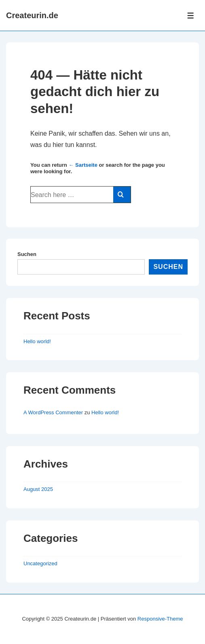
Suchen (27, 254)
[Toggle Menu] (191, 16)
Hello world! (37, 341)
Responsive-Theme (160, 619)
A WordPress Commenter (53, 412)
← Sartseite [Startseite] (83, 165)
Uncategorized (40, 563)
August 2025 (38, 489)
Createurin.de (32, 15)
